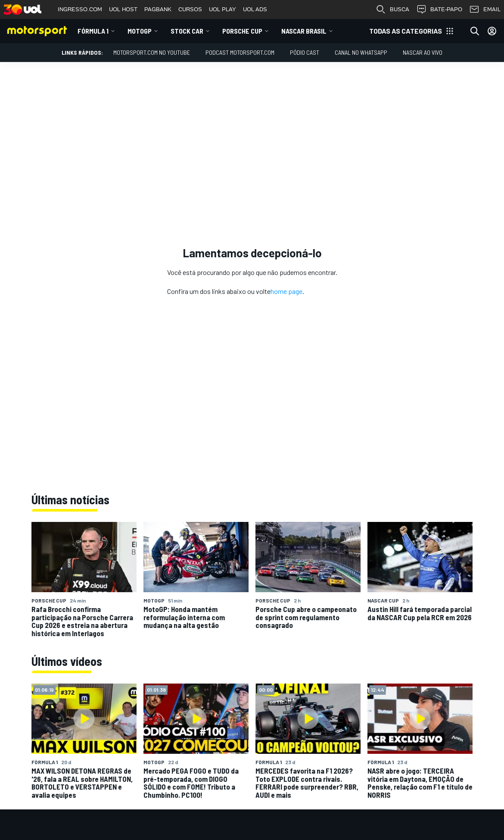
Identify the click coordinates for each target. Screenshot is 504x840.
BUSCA (392, 9)
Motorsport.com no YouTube (152, 52)
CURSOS (190, 9)
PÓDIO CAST (305, 52)
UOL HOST (123, 9)
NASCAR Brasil (304, 31)
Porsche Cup (242, 31)
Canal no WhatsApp (361, 52)
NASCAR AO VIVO (423, 52)
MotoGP (140, 31)
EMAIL (485, 9)
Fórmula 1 (93, 31)
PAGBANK (158, 9)
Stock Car (187, 31)
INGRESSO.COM (80, 9)
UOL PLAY (222, 9)
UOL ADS (255, 9)
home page (286, 291)
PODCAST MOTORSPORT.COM (240, 52)
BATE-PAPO (439, 9)
